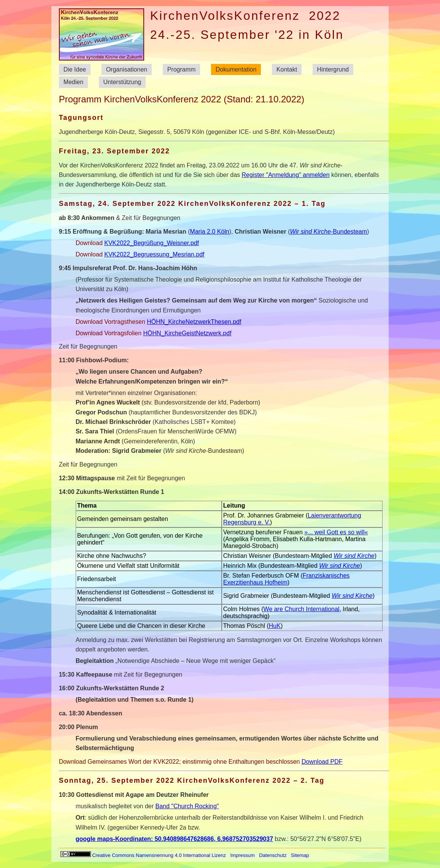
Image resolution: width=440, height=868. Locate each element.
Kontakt (287, 69)
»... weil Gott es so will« (336, 532)
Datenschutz (273, 855)
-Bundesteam (328, 232)
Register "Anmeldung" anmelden (285, 175)
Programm (182, 69)
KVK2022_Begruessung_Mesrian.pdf (154, 254)
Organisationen (127, 69)
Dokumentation (236, 69)
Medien (73, 82)
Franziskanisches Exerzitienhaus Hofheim (287, 579)
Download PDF (322, 762)
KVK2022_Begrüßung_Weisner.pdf (152, 243)
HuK (275, 626)
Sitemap (300, 855)
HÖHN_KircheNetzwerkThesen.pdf (194, 322)
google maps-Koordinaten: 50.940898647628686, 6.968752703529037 (174, 839)
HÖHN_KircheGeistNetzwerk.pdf (187, 333)
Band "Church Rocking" (187, 806)
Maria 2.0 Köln (210, 232)
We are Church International (302, 609)
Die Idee (75, 69)
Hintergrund (333, 69)
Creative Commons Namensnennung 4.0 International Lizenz (143, 855)
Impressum (242, 855)
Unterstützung (122, 82)
